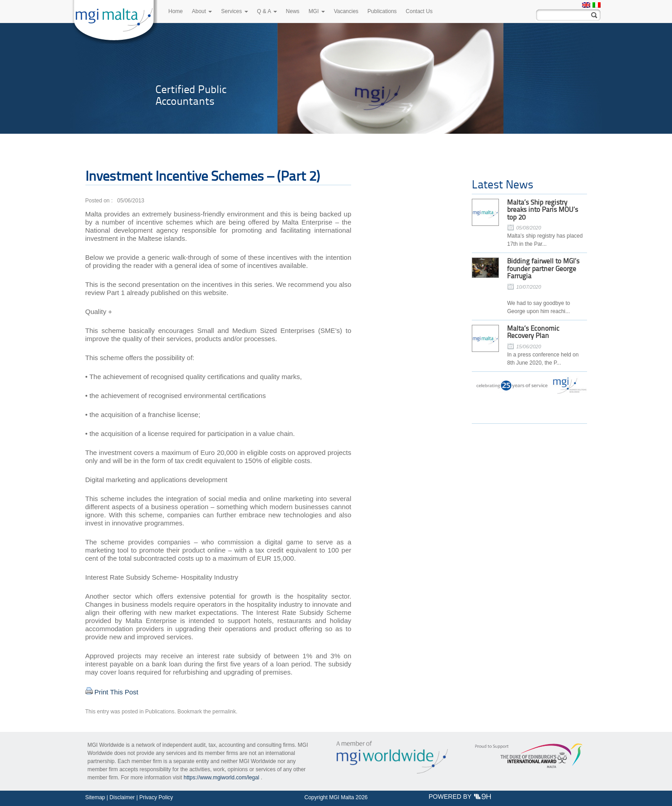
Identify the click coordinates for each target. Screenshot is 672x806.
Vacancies (346, 11)
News (293, 11)
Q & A (267, 11)
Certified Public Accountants (191, 95)
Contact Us (419, 11)
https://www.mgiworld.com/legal (221, 778)
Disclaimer (122, 797)
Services (234, 11)
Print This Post (116, 692)
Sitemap (95, 797)
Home (176, 11)
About (202, 11)
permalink (224, 712)
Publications (382, 11)
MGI (317, 11)
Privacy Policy (156, 797)
